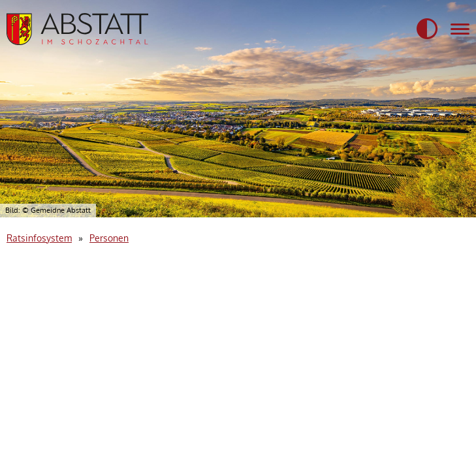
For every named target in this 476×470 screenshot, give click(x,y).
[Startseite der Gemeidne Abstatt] (77, 29)
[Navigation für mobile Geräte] (460, 29)
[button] (427, 29)
